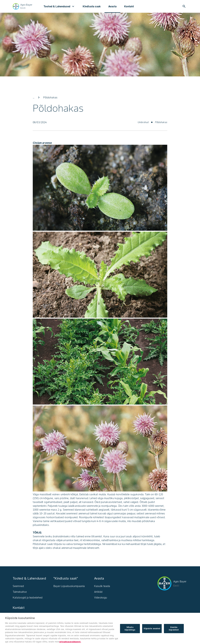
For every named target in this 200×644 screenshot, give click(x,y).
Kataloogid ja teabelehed (28, 598)
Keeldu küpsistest (174, 634)
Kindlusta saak (92, 6)
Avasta (112, 6)
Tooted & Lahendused (59, 6)
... (34, 97)
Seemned (18, 586)
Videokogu (101, 598)
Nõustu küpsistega (130, 634)
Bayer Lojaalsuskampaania (69, 586)
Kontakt (129, 6)
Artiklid (98, 592)
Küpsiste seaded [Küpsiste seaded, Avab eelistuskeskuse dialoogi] (152, 634)
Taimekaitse (20, 592)
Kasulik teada (102, 586)
